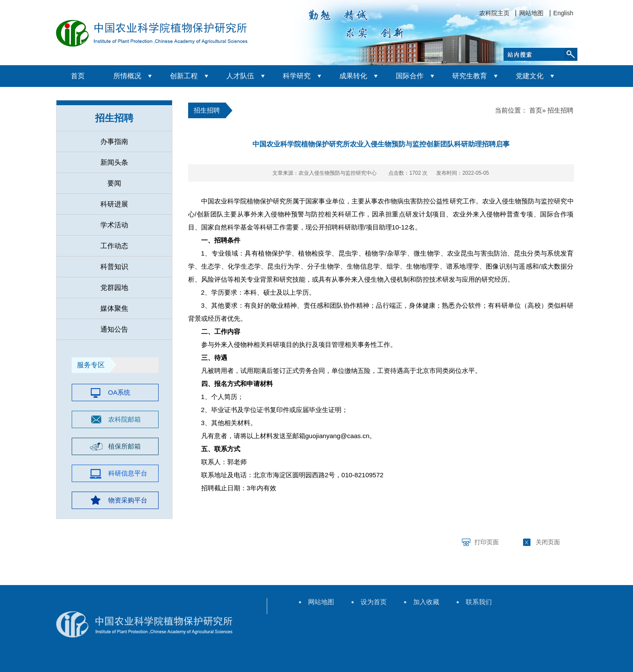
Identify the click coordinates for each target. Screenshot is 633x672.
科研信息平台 (128, 473)
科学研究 (297, 76)
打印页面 (487, 542)
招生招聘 (114, 118)
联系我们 (479, 602)
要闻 (114, 183)
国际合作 (410, 76)
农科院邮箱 (124, 419)
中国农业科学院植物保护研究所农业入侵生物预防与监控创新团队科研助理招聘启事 (381, 144)
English (563, 13)
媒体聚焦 (114, 308)
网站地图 (531, 13)
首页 (78, 76)
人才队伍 (240, 76)
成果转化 (353, 76)
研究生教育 (470, 76)
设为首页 (374, 602)
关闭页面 (548, 542)
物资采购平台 (128, 500)
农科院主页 (494, 13)
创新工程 (184, 76)
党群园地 (114, 288)
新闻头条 (114, 162)
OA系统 (119, 392)
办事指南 (114, 141)
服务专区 (91, 365)
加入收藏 (426, 602)
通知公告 (114, 329)
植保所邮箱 (124, 446)
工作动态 (114, 246)
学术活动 (114, 225)
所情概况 (127, 76)
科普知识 (114, 267)
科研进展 (114, 204)
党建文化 (530, 76)
